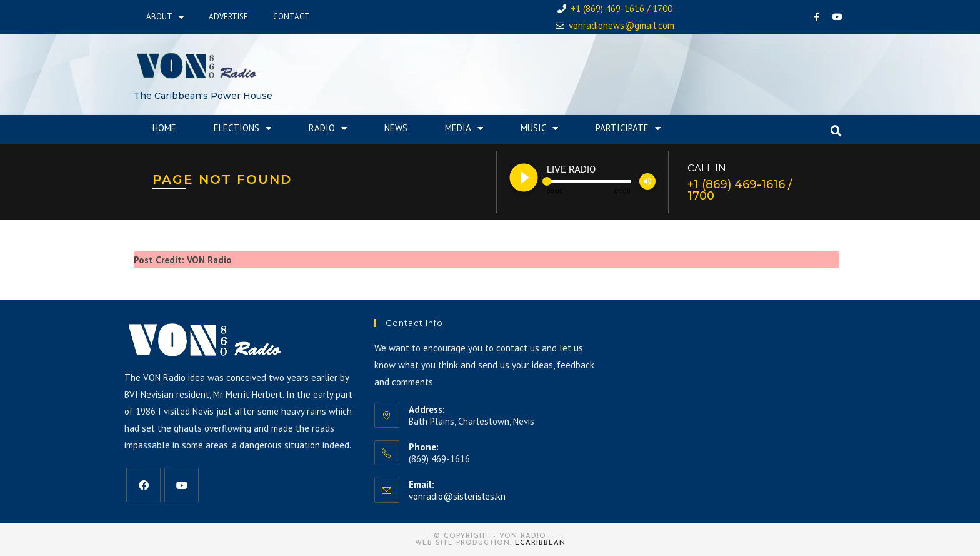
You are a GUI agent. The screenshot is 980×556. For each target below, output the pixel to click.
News (396, 128)
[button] (836, 131)
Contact (292, 17)
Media (464, 129)
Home (164, 128)
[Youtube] (182, 485)
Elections (242, 129)
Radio (328, 129)
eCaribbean (540, 543)
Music (539, 129)
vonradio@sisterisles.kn (457, 496)
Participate (628, 129)
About (165, 17)
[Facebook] (143, 485)
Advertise (228, 17)
